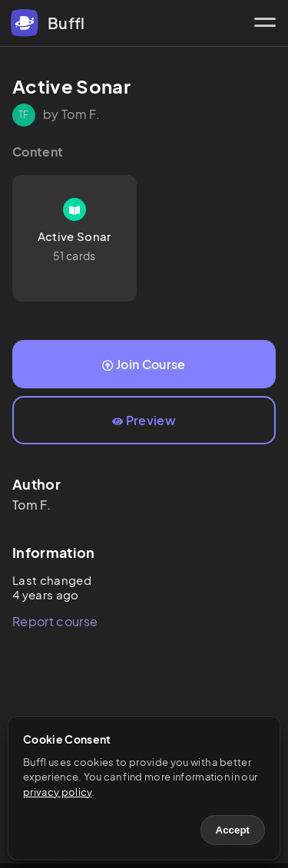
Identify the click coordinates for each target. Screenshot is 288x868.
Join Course (144, 364)
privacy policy (57, 792)
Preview (144, 420)
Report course (55, 621)
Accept (233, 830)
